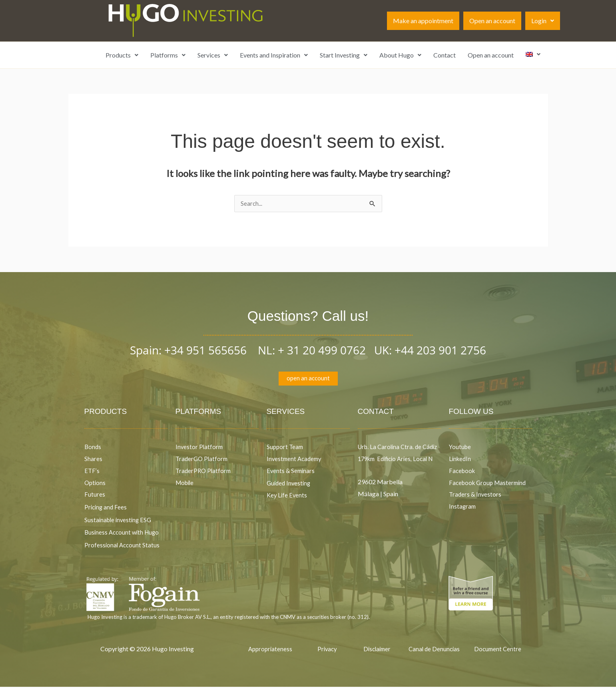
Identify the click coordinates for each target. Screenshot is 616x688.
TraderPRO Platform (204, 472)
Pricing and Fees (107, 508)
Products (122, 55)
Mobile (186, 484)
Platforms (168, 55)
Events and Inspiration (274, 55)
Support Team (286, 448)
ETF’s (92, 472)
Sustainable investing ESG (120, 521)
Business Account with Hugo (124, 534)
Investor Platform (200, 448)
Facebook (463, 472)
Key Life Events (288, 496)
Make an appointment (423, 21)
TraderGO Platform (203, 460)
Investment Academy (296, 460)
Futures (95, 496)
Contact (445, 55)
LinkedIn (461, 460)
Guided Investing (290, 484)
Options (96, 484)
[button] (543, 21)
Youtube (461, 448)
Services (213, 55)
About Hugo (400, 55)
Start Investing (344, 55)
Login (543, 21)
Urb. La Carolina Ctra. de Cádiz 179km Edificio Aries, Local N (396, 460)
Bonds (93, 448)
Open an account (492, 21)
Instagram (463, 507)
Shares (93, 460)
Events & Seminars (292, 472)
